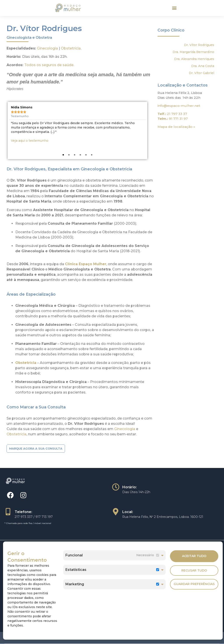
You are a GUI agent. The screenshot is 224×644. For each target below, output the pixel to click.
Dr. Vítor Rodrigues (199, 43)
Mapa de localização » (176, 125)
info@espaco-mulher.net (179, 104)
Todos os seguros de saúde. (49, 64)
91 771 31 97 (178, 117)
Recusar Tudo (194, 570)
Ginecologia (47, 47)
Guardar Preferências (194, 584)
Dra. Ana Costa (203, 64)
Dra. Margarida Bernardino (193, 50)
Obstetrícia (71, 47)
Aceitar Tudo (194, 556)
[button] (174, 7)
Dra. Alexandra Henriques (194, 57)
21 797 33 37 (177, 112)
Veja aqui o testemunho (30, 139)
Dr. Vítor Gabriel (201, 71)
